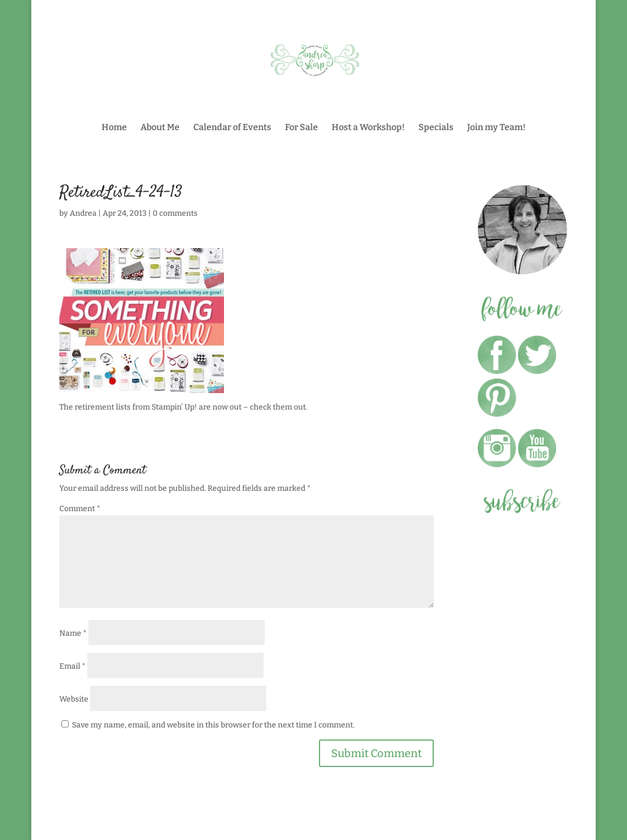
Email (72, 666)
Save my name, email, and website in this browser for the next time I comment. (213, 725)
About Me (160, 128)
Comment (80, 509)
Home (114, 128)
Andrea (83, 213)
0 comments (175, 213)
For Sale (301, 128)
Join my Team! (496, 128)
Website (74, 699)
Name (73, 633)
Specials (436, 128)
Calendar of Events (232, 128)
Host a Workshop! (368, 128)
